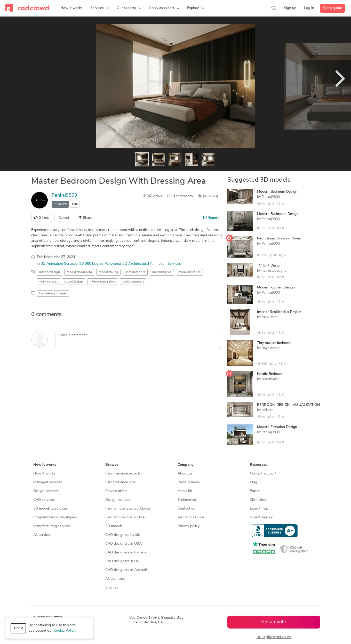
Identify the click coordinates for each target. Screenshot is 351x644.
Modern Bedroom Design (277, 192)
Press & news (189, 482)
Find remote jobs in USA (125, 517)
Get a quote (333, 8)
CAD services (44, 500)
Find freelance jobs (120, 482)
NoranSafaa (271, 379)
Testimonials (188, 500)
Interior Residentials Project (279, 312)
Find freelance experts (123, 474)
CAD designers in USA (123, 544)
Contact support (263, 474)
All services (42, 535)
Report (211, 218)
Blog (253, 482)
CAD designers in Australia (127, 570)
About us (185, 474)
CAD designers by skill (123, 535)
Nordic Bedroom (270, 374)
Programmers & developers (55, 517)
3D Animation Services (59, 264)
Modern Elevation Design (277, 427)
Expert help (259, 509)
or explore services (274, 637)
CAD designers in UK (122, 561)
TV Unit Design (269, 266)
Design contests (46, 491)
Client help (258, 500)
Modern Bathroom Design (278, 214)
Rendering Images (53, 293)
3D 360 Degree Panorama (100, 264)
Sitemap (112, 588)
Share (85, 218)
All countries (115, 579)
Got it (18, 628)
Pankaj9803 (64, 195)
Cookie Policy (64, 631)
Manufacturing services (52, 526)
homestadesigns (274, 271)
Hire (75, 204)
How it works (44, 474)
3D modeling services (50, 509)
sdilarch (268, 410)
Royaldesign (271, 348)
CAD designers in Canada (126, 553)
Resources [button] (258, 465)
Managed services (48, 482)
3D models (114, 526)
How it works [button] (45, 465)
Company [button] (185, 465)
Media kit (185, 491)
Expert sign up (262, 517)
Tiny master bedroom (274, 343)
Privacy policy (189, 526)
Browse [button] (112, 465)
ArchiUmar (270, 317)
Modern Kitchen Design (276, 288)
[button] (100, 8)
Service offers (116, 491)
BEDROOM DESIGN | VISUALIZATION (288, 405)
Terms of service (191, 517)
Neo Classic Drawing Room (279, 239)
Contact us (186, 509)
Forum (255, 491)
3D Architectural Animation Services (152, 264)
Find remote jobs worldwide (128, 509)
